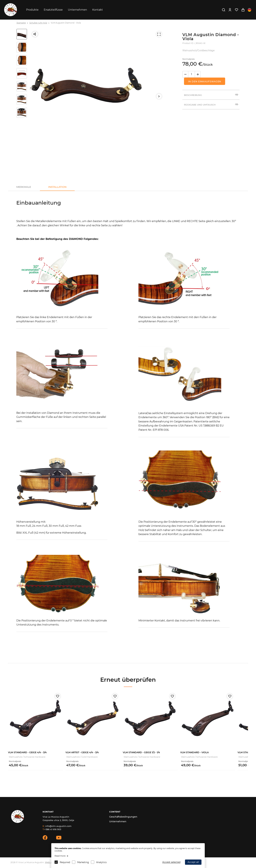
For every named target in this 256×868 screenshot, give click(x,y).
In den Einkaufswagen (205, 81)
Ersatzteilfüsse (53, 10)
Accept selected (171, 862)
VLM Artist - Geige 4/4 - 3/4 (82, 752)
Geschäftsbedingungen (123, 817)
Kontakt (98, 10)
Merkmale (24, 187)
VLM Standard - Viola (194, 752)
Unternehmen (77, 10)
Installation (57, 187)
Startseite (21, 23)
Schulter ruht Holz (38, 23)
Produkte (32, 10)
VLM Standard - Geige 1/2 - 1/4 (141, 752)
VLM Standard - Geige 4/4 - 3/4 (27, 752)
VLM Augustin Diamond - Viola (66, 23)
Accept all (193, 862)
